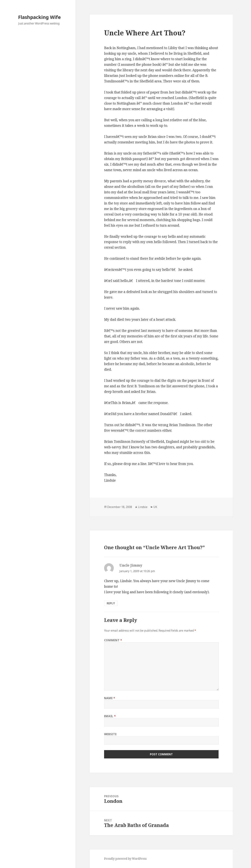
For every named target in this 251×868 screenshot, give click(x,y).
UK (155, 507)
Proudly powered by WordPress (125, 859)
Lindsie (143, 507)
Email (110, 716)
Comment (113, 640)
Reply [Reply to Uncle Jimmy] (111, 603)
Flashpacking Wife (39, 17)
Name (110, 698)
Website (110, 734)
